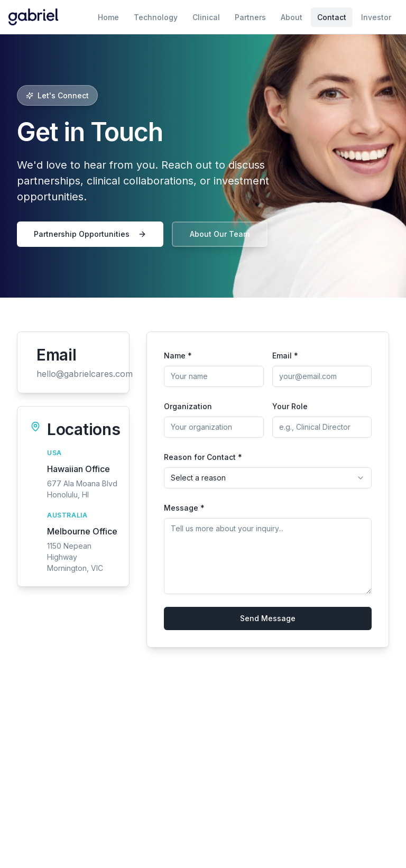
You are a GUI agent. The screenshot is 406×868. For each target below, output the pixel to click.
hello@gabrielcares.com (85, 374)
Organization (188, 406)
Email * (285, 355)
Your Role (290, 406)
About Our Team (220, 234)
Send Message (268, 618)
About (292, 17)
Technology (156, 17)
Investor (376, 17)
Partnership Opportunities (90, 234)
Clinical (206, 17)
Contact (332, 17)
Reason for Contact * (203, 457)
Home (108, 17)
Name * (178, 355)
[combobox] (268, 478)
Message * (184, 508)
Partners (250, 17)
